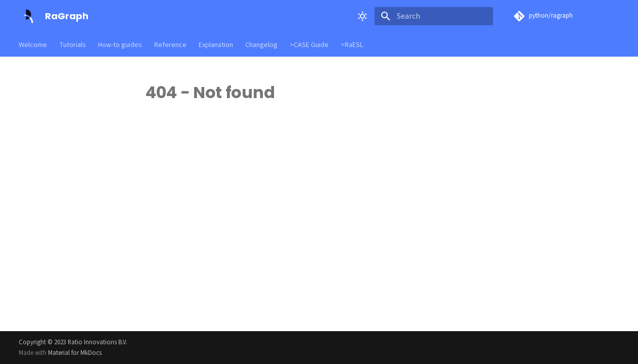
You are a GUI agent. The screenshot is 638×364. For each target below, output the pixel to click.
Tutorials (73, 45)
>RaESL (352, 45)
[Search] (434, 16)
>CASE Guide (309, 45)
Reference (170, 45)
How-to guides (120, 45)
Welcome (33, 45)
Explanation (216, 45)
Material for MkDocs (75, 353)
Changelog (261, 45)
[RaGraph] (29, 16)
